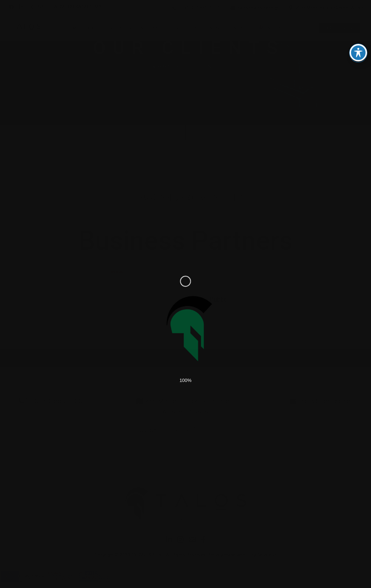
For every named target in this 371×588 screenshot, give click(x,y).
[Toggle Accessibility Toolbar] (358, 41)
